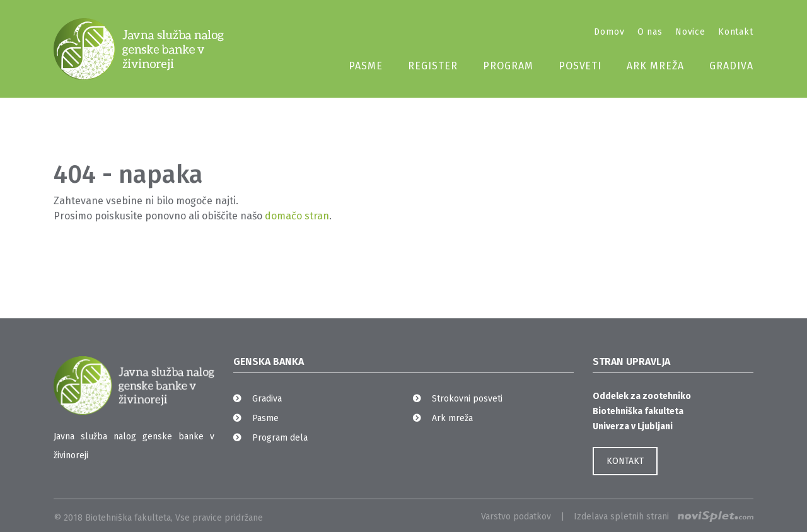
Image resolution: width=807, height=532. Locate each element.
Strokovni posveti (467, 399)
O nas (650, 32)
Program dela (280, 438)
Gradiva (731, 66)
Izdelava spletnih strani (664, 517)
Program (508, 66)
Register (433, 66)
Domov (609, 32)
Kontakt (736, 32)
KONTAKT (625, 461)
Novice (690, 32)
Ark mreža (655, 66)
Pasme (366, 66)
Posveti (580, 66)
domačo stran (297, 216)
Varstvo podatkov (516, 517)
